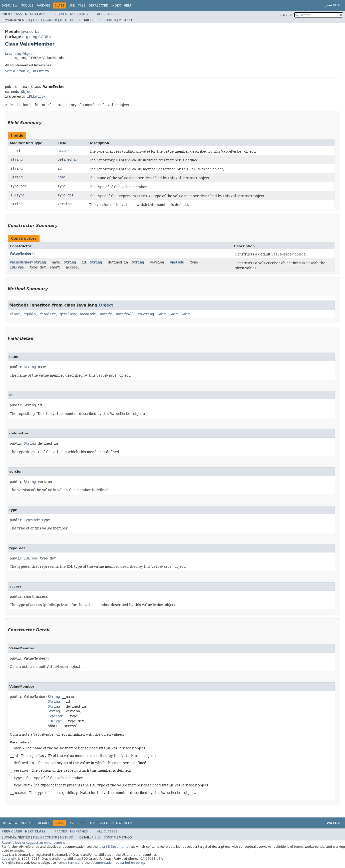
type (62, 186)
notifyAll (125, 314)
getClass (68, 314)
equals (30, 314)
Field (37, 20)
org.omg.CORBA (37, 37)
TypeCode (19, 186)
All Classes (107, 14)
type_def (66, 195)
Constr (51, 20)
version (65, 204)
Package (43, 6)
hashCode (88, 314)
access (64, 151)
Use (72, 6)
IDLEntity (40, 71)
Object (27, 92)
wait (162, 314)
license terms (67, 863)
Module (27, 6)
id (60, 168)
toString (146, 314)
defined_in (68, 159)
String (17, 159)
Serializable (17, 71)
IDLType (18, 195)
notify (106, 314)
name (62, 177)
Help (128, 6)
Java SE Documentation (116, 847)
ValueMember (21, 253)
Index (116, 6)
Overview (10, 6)
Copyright (9, 859)
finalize (48, 314)
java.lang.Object (19, 54)
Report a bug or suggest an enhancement (33, 843)
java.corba (30, 32)
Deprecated (98, 6)
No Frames (79, 14)
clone (15, 314)
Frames (61, 14)
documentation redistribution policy (117, 863)
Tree (82, 6)
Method (67, 20)
